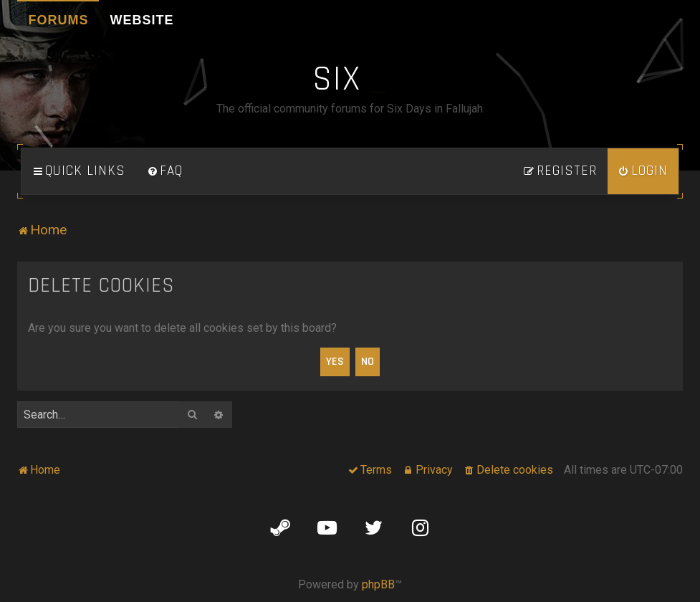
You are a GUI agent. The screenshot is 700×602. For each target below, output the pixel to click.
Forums (58, 20)
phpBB (378, 584)
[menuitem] (165, 171)
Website (142, 20)
